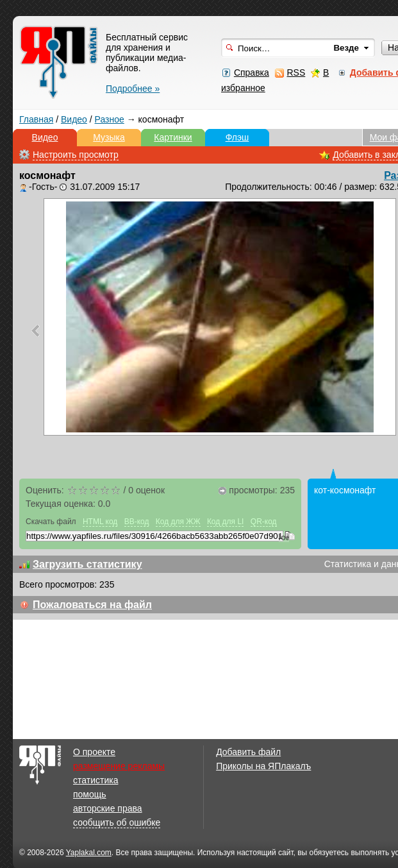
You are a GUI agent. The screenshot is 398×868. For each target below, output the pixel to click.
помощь (90, 794)
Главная (36, 119)
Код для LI (226, 522)
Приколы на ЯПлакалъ (263, 766)
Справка (252, 72)
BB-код (137, 522)
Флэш (237, 137)
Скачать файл (51, 522)
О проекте (94, 752)
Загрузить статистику (87, 564)
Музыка (109, 137)
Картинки (173, 137)
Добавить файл (248, 752)
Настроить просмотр (76, 155)
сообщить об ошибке (117, 822)
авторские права (108, 808)
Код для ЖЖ (178, 522)
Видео (74, 119)
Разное (110, 119)
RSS (296, 72)
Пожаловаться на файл (92, 605)
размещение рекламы (119, 766)
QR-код (264, 522)
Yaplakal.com (89, 853)
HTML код (100, 522)
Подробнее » (133, 89)
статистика (95, 780)
